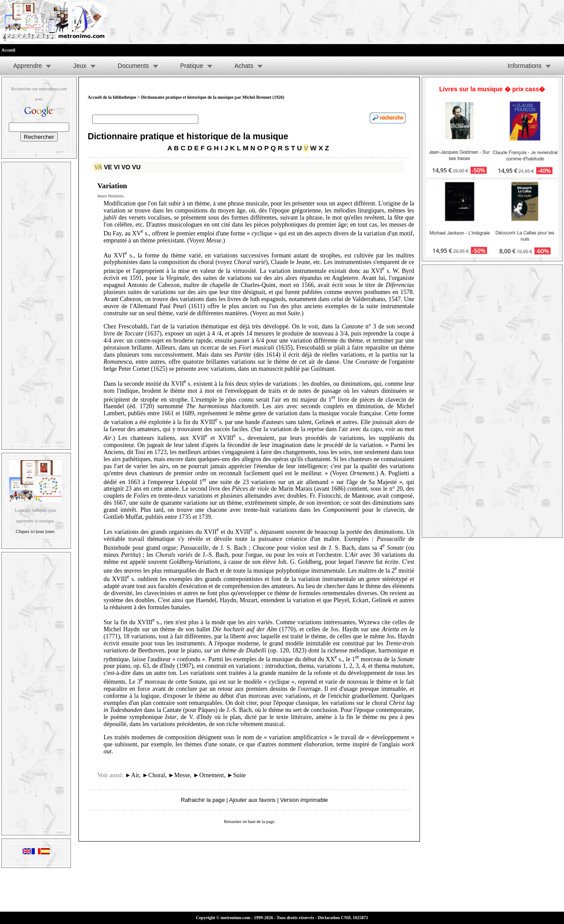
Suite (236, 775)
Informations (525, 66)
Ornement (208, 775)
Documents (133, 66)
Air (132, 775)
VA (98, 167)
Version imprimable (304, 800)
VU (136, 167)
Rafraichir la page (203, 800)
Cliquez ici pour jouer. (35, 531)
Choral (154, 775)
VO (126, 167)
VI (117, 167)
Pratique (192, 66)
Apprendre (28, 66)
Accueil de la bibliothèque (112, 97)
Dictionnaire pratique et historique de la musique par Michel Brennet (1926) (213, 97)
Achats (244, 66)
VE (108, 167)
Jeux (80, 66)
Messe (179, 775)
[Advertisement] (36, 304)
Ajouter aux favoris (252, 800)
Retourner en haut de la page (249, 822)
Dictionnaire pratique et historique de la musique (188, 136)
